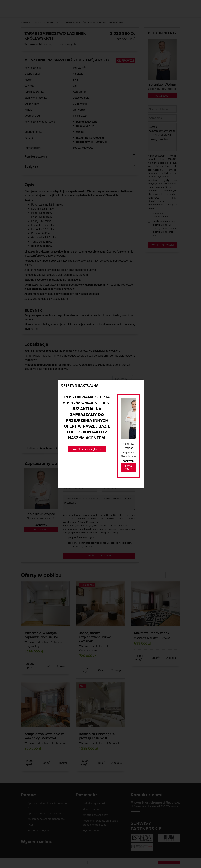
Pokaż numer (128, 468)
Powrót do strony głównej (87, 449)
